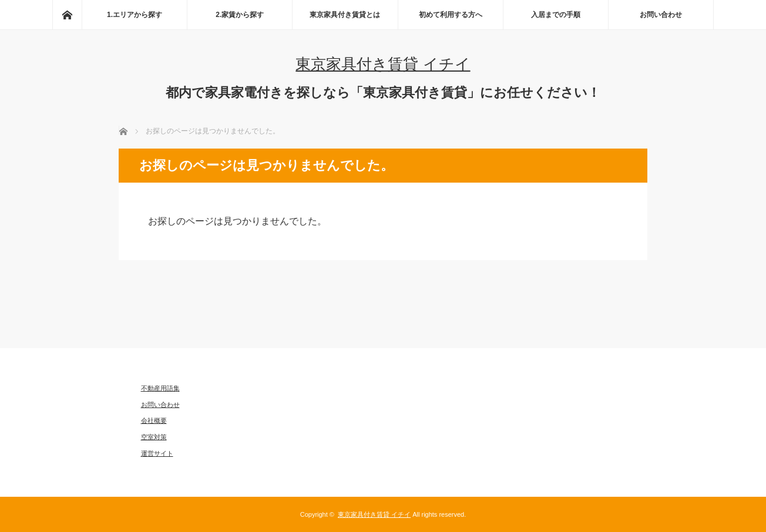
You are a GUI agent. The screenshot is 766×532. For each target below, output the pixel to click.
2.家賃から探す (240, 15)
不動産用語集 (160, 388)
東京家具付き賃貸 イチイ (383, 64)
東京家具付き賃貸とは (345, 15)
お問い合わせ (661, 15)
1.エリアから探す (135, 15)
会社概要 (154, 420)
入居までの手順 (556, 15)
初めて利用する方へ (451, 15)
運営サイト (157, 453)
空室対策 (154, 437)
